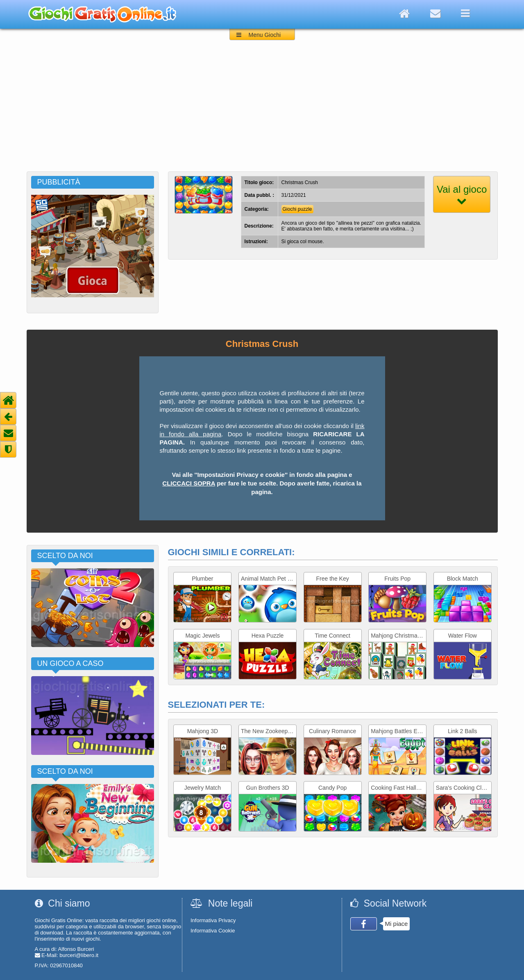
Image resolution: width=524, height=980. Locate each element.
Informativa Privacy (213, 920)
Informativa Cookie (213, 931)
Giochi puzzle (297, 209)
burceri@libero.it (79, 955)
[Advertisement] (262, 110)
